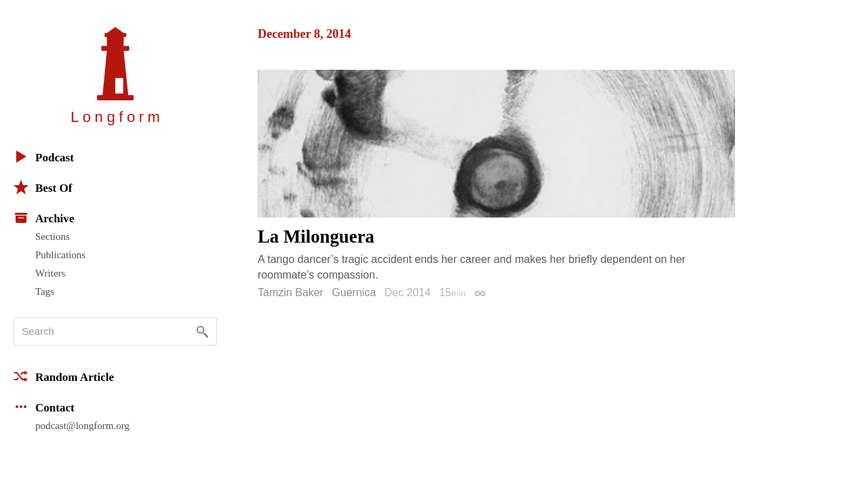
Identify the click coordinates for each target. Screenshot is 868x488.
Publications (60, 255)
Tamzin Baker (291, 292)
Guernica (354, 292)
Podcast (44, 157)
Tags (45, 291)
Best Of (43, 187)
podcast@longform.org (82, 426)
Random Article (64, 376)
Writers (50, 273)
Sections (53, 237)
